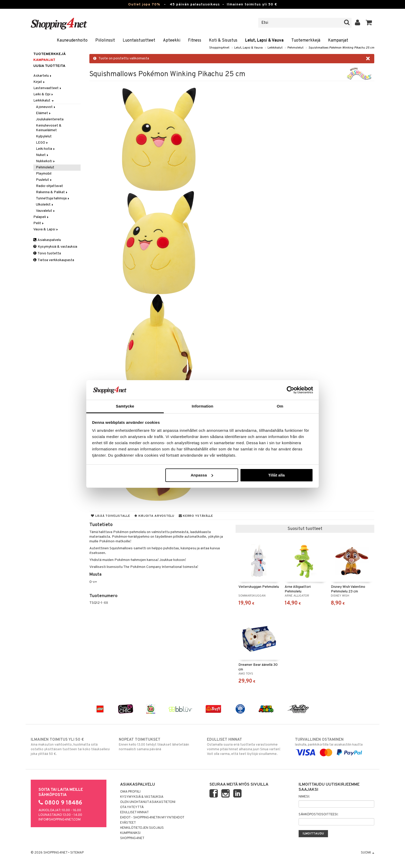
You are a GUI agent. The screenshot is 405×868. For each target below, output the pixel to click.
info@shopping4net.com (60, 820)
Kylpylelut (44, 136)
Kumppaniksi (130, 833)
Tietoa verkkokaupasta (54, 260)
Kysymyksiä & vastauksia (55, 247)
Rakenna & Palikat (52, 192)
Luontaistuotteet (139, 41)
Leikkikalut (275, 48)
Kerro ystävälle (196, 516)
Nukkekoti (46, 161)
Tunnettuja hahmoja (53, 198)
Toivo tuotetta (47, 253)
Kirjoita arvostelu (154, 516)
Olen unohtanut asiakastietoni (148, 802)
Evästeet (128, 823)
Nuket (42, 155)
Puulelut (44, 180)
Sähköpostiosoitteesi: (318, 815)
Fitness (195, 41)
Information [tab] (202, 406)
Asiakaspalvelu (47, 240)
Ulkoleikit (45, 205)
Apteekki (172, 41)
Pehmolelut (295, 48)
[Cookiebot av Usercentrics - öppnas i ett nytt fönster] (290, 390)
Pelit (39, 223)
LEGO (42, 143)
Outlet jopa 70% (144, 5)
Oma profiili (130, 792)
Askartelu (43, 76)
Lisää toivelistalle (110, 516)
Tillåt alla (276, 475)
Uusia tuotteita (49, 66)
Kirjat (39, 82)
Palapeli (41, 217)
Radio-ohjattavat (49, 186)
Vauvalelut (46, 211)
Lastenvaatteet (48, 88)
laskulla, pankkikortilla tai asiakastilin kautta (335, 746)
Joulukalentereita (50, 119)
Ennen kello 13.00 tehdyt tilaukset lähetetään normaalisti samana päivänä (158, 744)
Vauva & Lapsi (46, 229)
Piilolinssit (105, 41)
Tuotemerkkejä (306, 41)
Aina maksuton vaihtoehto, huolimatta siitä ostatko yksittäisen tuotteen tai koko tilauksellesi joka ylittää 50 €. (70, 747)
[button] (369, 23)
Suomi (368, 853)
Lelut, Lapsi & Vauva (264, 41)
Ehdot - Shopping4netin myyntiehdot (152, 818)
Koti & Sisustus (223, 41)
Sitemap (77, 853)
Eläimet (44, 113)
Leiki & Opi (44, 94)
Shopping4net (219, 48)
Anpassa (202, 475)
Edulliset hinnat (134, 812)
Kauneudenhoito (72, 41)
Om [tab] (280, 406)
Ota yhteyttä (132, 807)
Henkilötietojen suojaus (142, 828)
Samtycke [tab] (125, 406)
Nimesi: (304, 797)
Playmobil (44, 174)
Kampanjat (338, 41)
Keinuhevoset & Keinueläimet (49, 128)
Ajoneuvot (46, 107)
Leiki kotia (46, 149)
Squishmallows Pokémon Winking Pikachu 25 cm (341, 48)
